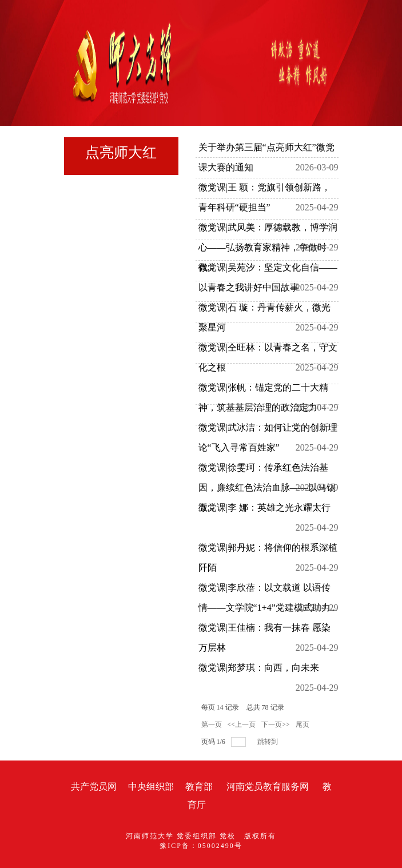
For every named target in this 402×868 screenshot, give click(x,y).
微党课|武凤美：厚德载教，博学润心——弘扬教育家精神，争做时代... (268, 247)
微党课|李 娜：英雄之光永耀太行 (264, 507)
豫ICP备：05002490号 (201, 846)
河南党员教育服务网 (268, 787)
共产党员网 (94, 787)
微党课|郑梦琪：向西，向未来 (259, 668)
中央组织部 (151, 787)
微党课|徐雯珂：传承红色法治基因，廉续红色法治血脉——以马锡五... (267, 487)
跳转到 (268, 742)
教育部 (199, 787)
